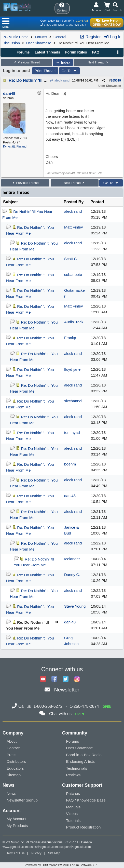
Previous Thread (26, 62)
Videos (72, 814)
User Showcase (39, 43)
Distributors (16, 761)
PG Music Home (16, 37)
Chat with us (60, 714)
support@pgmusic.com (75, 847)
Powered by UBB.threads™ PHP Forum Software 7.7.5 (62, 865)
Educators (15, 768)
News (11, 793)
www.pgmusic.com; (16, 847)
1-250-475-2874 (76, 25)
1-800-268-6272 (54, 25)
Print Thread (45, 71)
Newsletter (67, 690)
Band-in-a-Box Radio (84, 755)
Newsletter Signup (22, 800)
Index (63, 62)
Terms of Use (16, 853)
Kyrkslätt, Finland (15, 146)
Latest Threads (48, 52)
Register (90, 37)
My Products (17, 826)
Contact (13, 748)
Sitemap (14, 775)
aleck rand (60, 81)
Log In (113, 37)
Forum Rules (76, 52)
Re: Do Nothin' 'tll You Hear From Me (44, 80)
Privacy (36, 853)
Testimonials (77, 768)
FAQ (96, 52)
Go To (70, 71)
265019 (116, 81)
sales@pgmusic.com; (45, 847)
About (12, 741)
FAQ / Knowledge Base (86, 800)
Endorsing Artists (81, 761)
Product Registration (84, 827)
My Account (17, 819)
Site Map (54, 853)
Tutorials (73, 820)
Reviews (73, 775)
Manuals (73, 807)
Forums (41, 37)
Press (11, 755)
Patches (73, 793)
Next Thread (98, 62)
